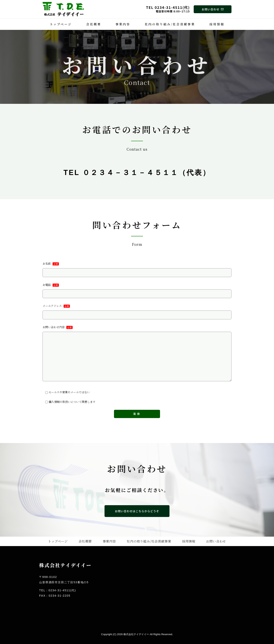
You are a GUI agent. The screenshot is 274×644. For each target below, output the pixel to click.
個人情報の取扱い (61, 401)
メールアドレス (137, 312)
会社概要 (94, 24)
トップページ (61, 24)
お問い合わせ (216, 541)
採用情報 (217, 24)
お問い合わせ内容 (137, 353)
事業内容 (123, 24)
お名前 (137, 269)
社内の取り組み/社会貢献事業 (170, 24)
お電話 (137, 291)
